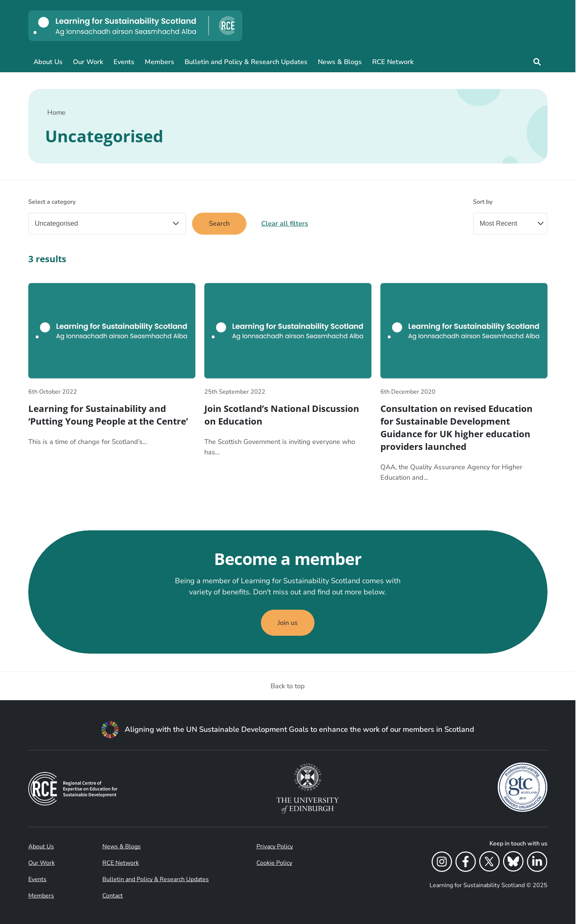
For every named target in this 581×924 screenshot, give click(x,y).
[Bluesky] (513, 863)
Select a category (52, 202)
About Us (48, 62)
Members (159, 62)
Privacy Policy (275, 847)
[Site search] (537, 62)
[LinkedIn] (537, 863)
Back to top (288, 686)
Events (124, 62)
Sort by (483, 202)
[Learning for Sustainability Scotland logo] (135, 26)
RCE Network (393, 62)
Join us (288, 623)
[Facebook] (466, 863)
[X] (489, 863)
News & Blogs (340, 62)
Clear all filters (285, 223)
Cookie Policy (274, 863)
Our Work (88, 62)
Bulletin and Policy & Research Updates (246, 62)
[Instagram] (442, 863)
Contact (113, 896)
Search (219, 223)
